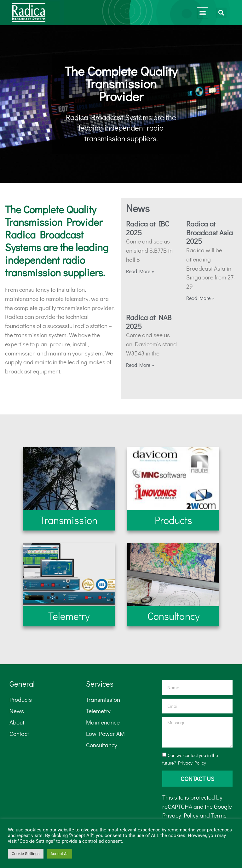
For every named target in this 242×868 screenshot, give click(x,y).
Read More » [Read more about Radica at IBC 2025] (140, 271)
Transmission (103, 699)
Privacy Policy (192, 763)
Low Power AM (105, 733)
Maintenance (103, 722)
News (17, 711)
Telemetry (98, 711)
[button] (202, 13)
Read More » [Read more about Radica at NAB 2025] (140, 365)
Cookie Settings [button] (26, 854)
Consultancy (102, 745)
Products (21, 699)
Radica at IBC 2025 (148, 228)
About (17, 722)
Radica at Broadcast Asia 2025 (210, 232)
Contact (19, 733)
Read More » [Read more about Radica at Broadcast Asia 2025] (200, 298)
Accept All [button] (59, 854)
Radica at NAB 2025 (149, 322)
